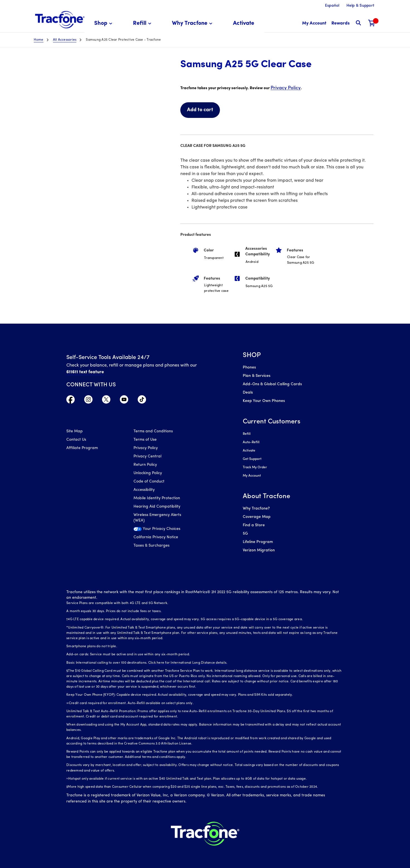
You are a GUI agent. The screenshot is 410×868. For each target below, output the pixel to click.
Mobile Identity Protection (157, 498)
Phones (249, 368)
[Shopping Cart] (372, 24)
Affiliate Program (82, 448)
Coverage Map (257, 517)
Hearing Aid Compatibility (157, 507)
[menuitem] (104, 24)
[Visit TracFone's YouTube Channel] (124, 401)
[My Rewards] (340, 24)
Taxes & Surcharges (151, 546)
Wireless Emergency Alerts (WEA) (157, 518)
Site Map (75, 431)
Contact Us (76, 440)
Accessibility (144, 490)
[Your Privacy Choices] (163, 530)
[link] (244, 24)
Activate (249, 451)
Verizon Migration (259, 550)
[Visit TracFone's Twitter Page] (106, 401)
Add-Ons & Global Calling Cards (272, 384)
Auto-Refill (251, 442)
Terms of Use (145, 440)
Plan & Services (257, 376)
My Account (252, 476)
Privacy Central (147, 456)
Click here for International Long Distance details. (188, 663)
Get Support (252, 459)
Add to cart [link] (200, 110)
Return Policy (145, 465)
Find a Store (254, 525)
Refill (247, 434)
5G (245, 534)
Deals (248, 393)
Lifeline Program (258, 542)
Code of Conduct (149, 482)
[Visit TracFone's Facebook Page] (71, 401)
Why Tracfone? (256, 509)
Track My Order (255, 467)
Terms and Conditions (153, 431)
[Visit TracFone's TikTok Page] (142, 401)
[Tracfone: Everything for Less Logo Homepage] (60, 20)
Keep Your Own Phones (264, 401)
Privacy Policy (286, 88)
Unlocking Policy (148, 473)
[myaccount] (314, 24)
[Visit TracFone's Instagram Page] (88, 401)
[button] (104, 24)
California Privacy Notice (156, 537)
